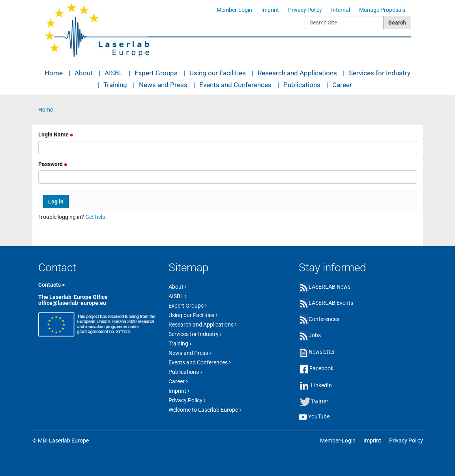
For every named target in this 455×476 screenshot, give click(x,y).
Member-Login (234, 10)
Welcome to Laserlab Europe (205, 409)
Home (54, 73)
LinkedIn (321, 385)
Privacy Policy (305, 10)
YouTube (319, 416)
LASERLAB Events (331, 303)
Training (115, 85)
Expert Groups (156, 73)
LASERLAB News (330, 287)
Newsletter (322, 352)
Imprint (270, 10)
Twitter (320, 401)
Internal (341, 10)
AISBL (114, 73)
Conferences (324, 319)
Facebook (321, 368)
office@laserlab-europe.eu (72, 303)
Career (342, 85)
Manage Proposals (382, 10)
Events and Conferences (235, 85)
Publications (302, 85)
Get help (95, 217)
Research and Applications (297, 73)
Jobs (315, 335)
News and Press (163, 85)
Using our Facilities (218, 73)
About (84, 73)
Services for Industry (380, 73)
